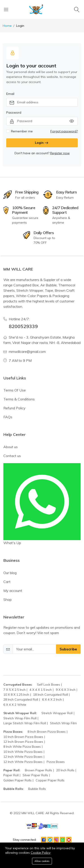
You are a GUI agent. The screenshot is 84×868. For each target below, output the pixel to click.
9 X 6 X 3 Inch (66, 690)
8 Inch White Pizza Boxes (22, 747)
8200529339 (23, 326)
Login (42, 143)
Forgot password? (64, 131)
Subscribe (68, 649)
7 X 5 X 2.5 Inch (14, 690)
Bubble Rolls (37, 789)
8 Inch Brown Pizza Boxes (47, 732)
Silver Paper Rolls (35, 775)
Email (10, 94)
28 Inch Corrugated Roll (21, 699)
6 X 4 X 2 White (15, 705)
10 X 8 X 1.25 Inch (16, 695)
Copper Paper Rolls (50, 780)
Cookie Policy (41, 853)
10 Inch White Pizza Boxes (23, 752)
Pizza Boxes (56, 762)
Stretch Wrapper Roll (57, 713)
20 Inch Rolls (65, 770)
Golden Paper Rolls (17, 780)
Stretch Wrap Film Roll (20, 718)
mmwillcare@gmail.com (27, 352)
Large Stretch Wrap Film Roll (25, 723)
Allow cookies (42, 861)
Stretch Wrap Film (63, 723)
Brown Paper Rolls (39, 770)
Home (7, 26)
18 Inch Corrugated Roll (51, 695)
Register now (60, 153)
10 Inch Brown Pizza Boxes (23, 737)
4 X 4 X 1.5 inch (41, 690)
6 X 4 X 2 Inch (52, 699)
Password (14, 112)
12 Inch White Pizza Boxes (23, 757)
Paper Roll (11, 775)
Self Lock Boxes (48, 685)
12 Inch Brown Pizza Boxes (23, 742)
